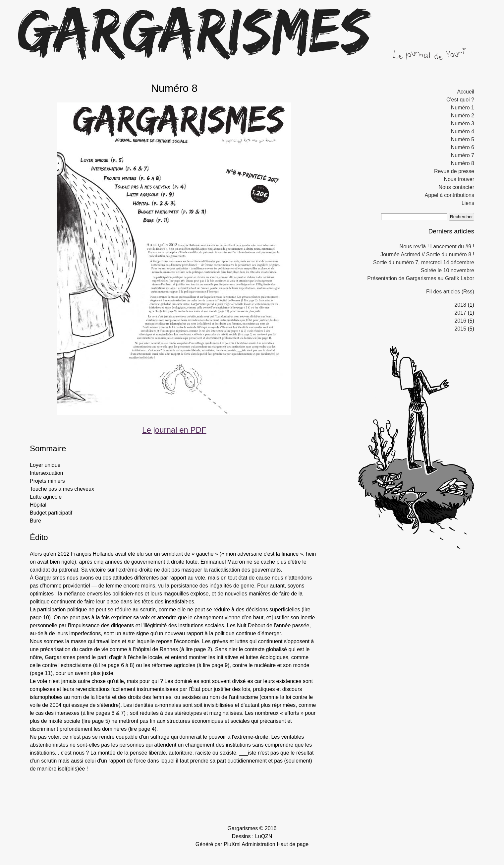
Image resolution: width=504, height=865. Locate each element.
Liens (468, 203)
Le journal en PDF (174, 430)
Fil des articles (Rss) (450, 292)
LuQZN (264, 836)
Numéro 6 (463, 147)
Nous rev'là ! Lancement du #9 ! (437, 247)
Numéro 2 (463, 116)
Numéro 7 (463, 155)
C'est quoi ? (460, 100)
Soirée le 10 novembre (448, 270)
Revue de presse (454, 171)
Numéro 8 (463, 163)
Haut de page (293, 844)
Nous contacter (456, 187)
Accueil (466, 92)
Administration (258, 844)
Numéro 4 (463, 131)
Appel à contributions (449, 195)
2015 (460, 329)
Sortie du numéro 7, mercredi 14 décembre (424, 262)
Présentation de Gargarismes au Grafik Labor (421, 278)
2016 (460, 321)
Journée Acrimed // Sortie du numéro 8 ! (427, 254)
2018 (460, 305)
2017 (460, 313)
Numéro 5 (463, 139)
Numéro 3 (463, 124)
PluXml (232, 844)
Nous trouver (459, 179)
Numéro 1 (463, 108)
